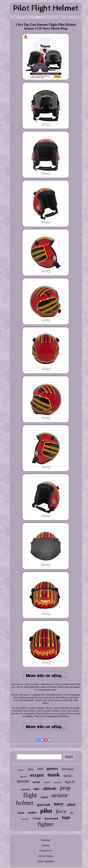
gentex (52, 768)
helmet (24, 803)
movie (23, 781)
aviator (60, 795)
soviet (36, 782)
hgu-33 (70, 782)
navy (59, 804)
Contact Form (46, 851)
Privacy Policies (46, 856)
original (44, 797)
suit (40, 768)
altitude (50, 788)
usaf (47, 782)
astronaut (68, 769)
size (72, 813)
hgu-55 (23, 777)
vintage (37, 818)
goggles (21, 770)
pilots (71, 805)
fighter (46, 824)
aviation (58, 782)
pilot (46, 811)
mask (54, 775)
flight (30, 795)
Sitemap (46, 845)
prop (65, 788)
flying (31, 769)
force (61, 811)
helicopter (25, 819)
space (21, 813)
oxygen (37, 775)
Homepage (46, 840)
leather (32, 813)
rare (37, 789)
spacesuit (43, 805)
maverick (25, 789)
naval (67, 776)
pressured (51, 818)
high (66, 817)
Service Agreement (46, 861)
